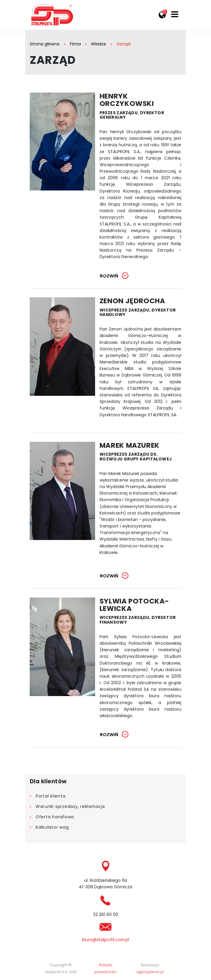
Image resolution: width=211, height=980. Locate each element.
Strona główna (45, 44)
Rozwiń (109, 276)
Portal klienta (51, 796)
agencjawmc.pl (150, 972)
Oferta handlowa (55, 817)
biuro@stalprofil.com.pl (105, 940)
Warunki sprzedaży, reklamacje (70, 807)
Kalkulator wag (52, 827)
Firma (75, 44)
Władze (99, 44)
